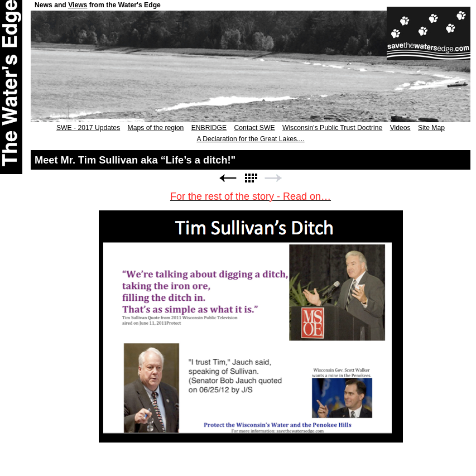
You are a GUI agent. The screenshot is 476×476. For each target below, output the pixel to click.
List (251, 178)
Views (78, 5)
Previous (228, 178)
